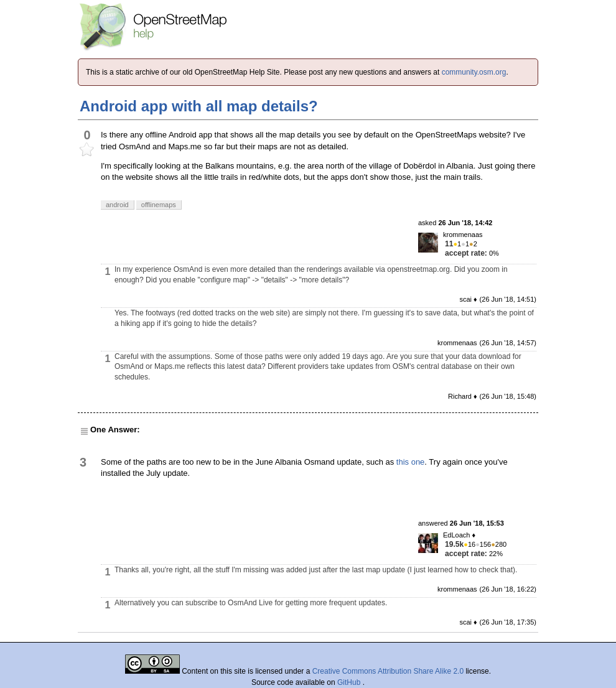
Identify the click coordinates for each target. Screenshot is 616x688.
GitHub (350, 682)
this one (411, 462)
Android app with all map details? (199, 106)
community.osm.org (474, 72)
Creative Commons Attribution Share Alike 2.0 (388, 671)
